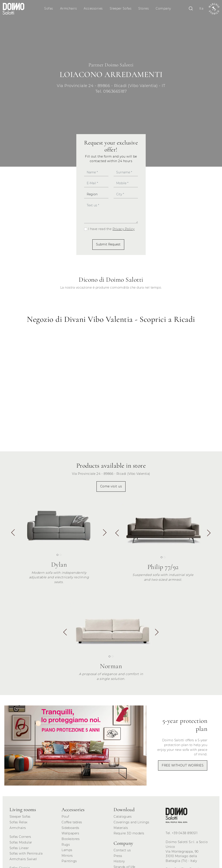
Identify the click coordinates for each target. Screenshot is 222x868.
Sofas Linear (19, 848)
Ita (201, 8)
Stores (144, 8)
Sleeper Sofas (121, 8)
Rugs (66, 845)
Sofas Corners (20, 837)
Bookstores (71, 839)
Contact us (122, 850)
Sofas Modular (21, 842)
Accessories (93, 8)
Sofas (49, 8)
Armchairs (69, 8)
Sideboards (70, 828)
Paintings (69, 861)
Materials (121, 828)
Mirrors (67, 856)
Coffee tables (72, 822)
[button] (105, 533)
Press (118, 856)
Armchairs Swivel (23, 859)
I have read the (111, 229)
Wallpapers (70, 833)
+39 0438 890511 (185, 833)
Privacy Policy (124, 229)
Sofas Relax (19, 822)
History (119, 861)
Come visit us (111, 486)
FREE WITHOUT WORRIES (183, 765)
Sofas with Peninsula (26, 853)
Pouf (65, 817)
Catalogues (123, 817)
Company (163, 8)
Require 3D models (129, 833)
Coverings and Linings (131, 822)
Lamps (67, 850)
